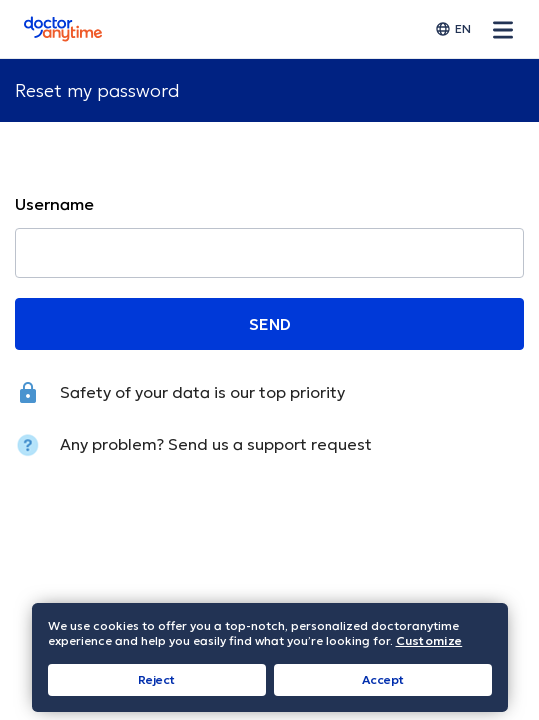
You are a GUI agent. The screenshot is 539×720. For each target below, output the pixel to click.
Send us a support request (270, 444)
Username (54, 204)
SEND (270, 324)
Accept (383, 679)
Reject (156, 679)
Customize (429, 641)
